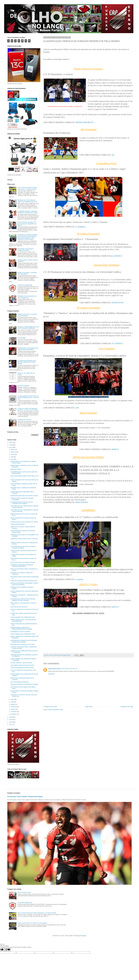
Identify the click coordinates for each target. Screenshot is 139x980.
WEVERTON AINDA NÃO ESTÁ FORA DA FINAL (24, 496)
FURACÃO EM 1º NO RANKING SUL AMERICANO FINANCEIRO (28, 349)
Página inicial (89, 707)
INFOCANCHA (82, 502)
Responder (51, 674)
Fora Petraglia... (22, 338)
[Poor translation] (8, 950)
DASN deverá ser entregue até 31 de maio (22, 644)
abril (12, 457)
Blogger (84, 936)
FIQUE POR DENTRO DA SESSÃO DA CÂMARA (24, 684)
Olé (113, 155)
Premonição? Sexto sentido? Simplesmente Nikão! (26, 250)
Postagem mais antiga (127, 707)
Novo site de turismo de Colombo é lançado (23, 562)
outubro (13, 709)
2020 (11, 722)
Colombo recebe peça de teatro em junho (22, 668)
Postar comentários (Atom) (56, 710)
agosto (13, 704)
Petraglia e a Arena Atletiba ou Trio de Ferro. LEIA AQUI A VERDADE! (28, 328)
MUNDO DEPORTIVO (84, 122)
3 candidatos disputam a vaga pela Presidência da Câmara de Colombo (28, 212)
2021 (11, 725)
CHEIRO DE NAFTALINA (18, 524)
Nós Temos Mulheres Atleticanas (20, 682)
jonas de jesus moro (54, 669)
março (13, 455)
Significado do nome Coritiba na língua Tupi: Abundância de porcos (27, 201)
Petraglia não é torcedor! (24, 420)
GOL (77, 408)
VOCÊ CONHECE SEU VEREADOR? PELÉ (23, 634)
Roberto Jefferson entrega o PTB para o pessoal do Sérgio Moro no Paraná (27, 224)
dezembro (14, 714)
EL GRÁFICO (117, 256)
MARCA (115, 449)
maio (12, 459)
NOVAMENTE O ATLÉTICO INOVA (20, 632)
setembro (14, 707)
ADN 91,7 (115, 607)
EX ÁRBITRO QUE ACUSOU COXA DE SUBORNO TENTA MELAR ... (22, 503)
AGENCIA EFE (118, 303)
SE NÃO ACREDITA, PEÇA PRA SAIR (21, 663)
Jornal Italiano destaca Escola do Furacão (22, 665)
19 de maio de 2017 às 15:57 (69, 669)
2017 (11, 447)
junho (13, 699)
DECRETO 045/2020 (23, 386)
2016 (11, 445)
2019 (11, 720)
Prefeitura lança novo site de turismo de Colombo (24, 522)
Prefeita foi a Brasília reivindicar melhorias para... (24, 581)
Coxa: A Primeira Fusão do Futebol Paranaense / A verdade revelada (27, 188)
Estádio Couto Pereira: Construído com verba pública (27, 273)
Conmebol (79, 579)
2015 (11, 443)
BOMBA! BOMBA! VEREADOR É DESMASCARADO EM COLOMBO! (21, 628)
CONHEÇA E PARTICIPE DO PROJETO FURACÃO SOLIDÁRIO (22, 566)
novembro (14, 712)
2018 (11, 717)
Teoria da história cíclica (24, 892)
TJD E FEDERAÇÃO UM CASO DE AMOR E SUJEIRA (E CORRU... (23, 547)
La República (80, 227)
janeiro (13, 450)
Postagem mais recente (50, 707)
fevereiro (13, 452)
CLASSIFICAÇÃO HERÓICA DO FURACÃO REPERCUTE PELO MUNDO (27, 362)
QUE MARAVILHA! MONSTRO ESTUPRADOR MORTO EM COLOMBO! (24, 641)
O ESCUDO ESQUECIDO (25, 285)
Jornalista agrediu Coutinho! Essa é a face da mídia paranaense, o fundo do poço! (28, 398)
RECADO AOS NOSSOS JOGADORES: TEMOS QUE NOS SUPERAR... (24, 584)
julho (12, 702)
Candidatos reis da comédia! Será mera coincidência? (27, 297)
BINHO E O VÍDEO (16, 469)
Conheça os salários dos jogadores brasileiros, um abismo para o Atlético (28, 409)
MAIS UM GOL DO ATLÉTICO (19, 607)
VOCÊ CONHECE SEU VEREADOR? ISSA (23, 617)
